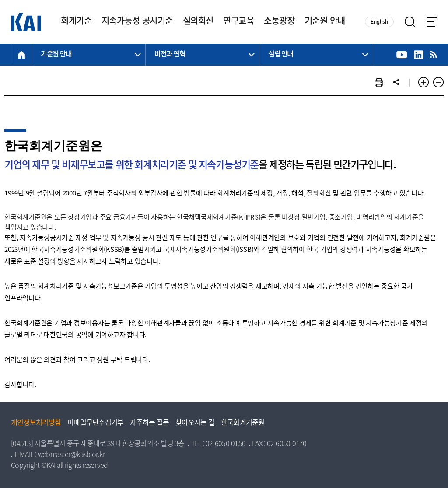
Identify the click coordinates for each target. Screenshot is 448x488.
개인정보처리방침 (36, 423)
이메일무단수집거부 (95, 423)
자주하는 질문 (149, 423)
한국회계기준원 (243, 423)
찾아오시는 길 (195, 423)
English (379, 22)
